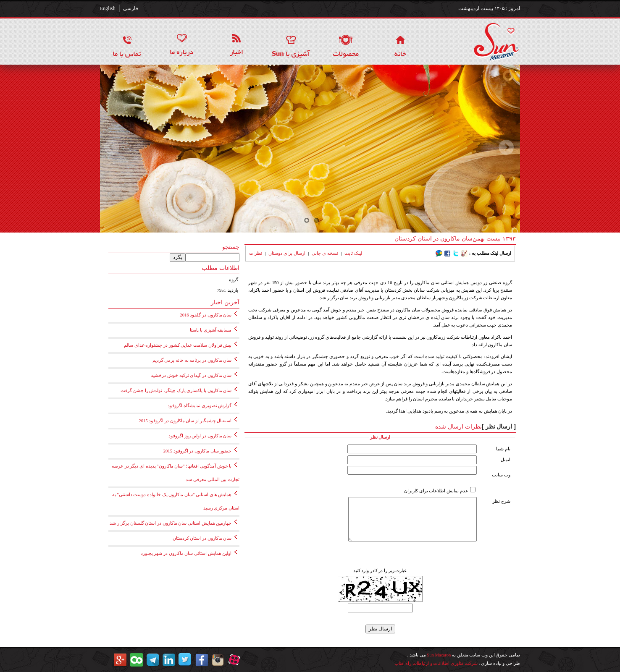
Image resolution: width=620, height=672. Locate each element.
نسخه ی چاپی (325, 253)
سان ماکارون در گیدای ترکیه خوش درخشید (191, 375)
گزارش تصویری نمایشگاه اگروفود (200, 406)
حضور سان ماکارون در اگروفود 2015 (198, 451)
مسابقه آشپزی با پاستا (211, 330)
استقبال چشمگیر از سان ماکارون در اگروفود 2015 (185, 421)
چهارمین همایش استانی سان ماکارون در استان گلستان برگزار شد (171, 523)
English (108, 8)
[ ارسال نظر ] (499, 426)
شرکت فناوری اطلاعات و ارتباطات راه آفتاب (436, 663)
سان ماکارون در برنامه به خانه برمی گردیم (192, 360)
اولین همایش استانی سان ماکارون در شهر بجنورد (186, 553)
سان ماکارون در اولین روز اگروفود (200, 436)
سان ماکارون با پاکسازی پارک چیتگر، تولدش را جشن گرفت (176, 391)
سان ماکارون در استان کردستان (202, 538)
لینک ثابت (353, 253)
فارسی (131, 8)
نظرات (256, 253)
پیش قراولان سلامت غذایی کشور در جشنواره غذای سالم (178, 345)
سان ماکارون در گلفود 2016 (206, 315)
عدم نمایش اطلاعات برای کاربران (436, 491)
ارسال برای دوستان (287, 253)
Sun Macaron (439, 655)
